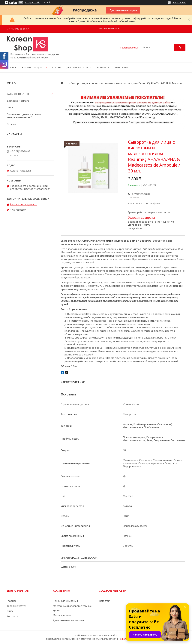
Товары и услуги (16, 606)
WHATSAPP (121, 67)
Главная (12, 67)
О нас (10, 107)
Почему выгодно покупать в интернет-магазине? (24, 116)
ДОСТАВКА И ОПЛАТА (79, 67)
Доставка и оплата (18, 101)
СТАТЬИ (57, 67)
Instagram (105, 601)
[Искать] (180, 47)
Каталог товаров (32, 67)
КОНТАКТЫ (103, 67)
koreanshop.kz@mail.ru (24, 204)
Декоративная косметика (68, 620)
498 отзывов (179, 3)
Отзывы (12, 124)
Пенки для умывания (65, 601)
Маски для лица (62, 615)
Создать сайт (33, 3)
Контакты (13, 616)
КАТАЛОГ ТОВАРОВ (18, 94)
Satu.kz (113, 635)
